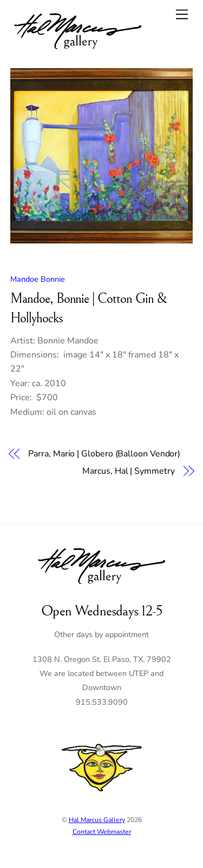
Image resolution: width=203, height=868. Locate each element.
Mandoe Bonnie (38, 279)
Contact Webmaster (102, 832)
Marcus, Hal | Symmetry (128, 471)
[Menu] (182, 14)
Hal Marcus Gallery (97, 820)
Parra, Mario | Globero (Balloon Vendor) (104, 454)
